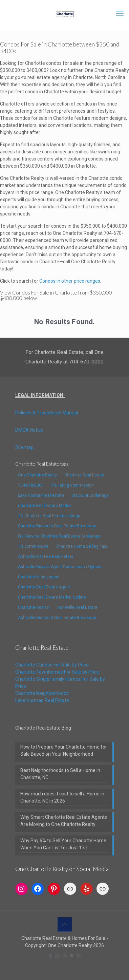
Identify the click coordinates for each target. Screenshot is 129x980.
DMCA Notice (29, 430)
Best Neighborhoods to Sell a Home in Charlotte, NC (60, 774)
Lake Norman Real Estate (42, 700)
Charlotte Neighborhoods (42, 693)
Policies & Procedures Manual (47, 413)
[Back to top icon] (65, 924)
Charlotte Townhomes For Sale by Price (57, 672)
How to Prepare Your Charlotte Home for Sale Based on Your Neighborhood (64, 750)
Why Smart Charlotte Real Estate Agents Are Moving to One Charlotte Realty (64, 821)
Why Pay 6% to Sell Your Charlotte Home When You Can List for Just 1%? (63, 844)
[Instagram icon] (57, 956)
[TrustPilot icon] (72, 956)
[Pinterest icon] (64, 956)
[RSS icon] (79, 956)
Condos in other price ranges (70, 281)
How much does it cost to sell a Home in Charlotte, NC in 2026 (62, 797)
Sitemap (24, 447)
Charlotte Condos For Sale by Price (52, 665)
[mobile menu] (120, 14)
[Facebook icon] (50, 956)
